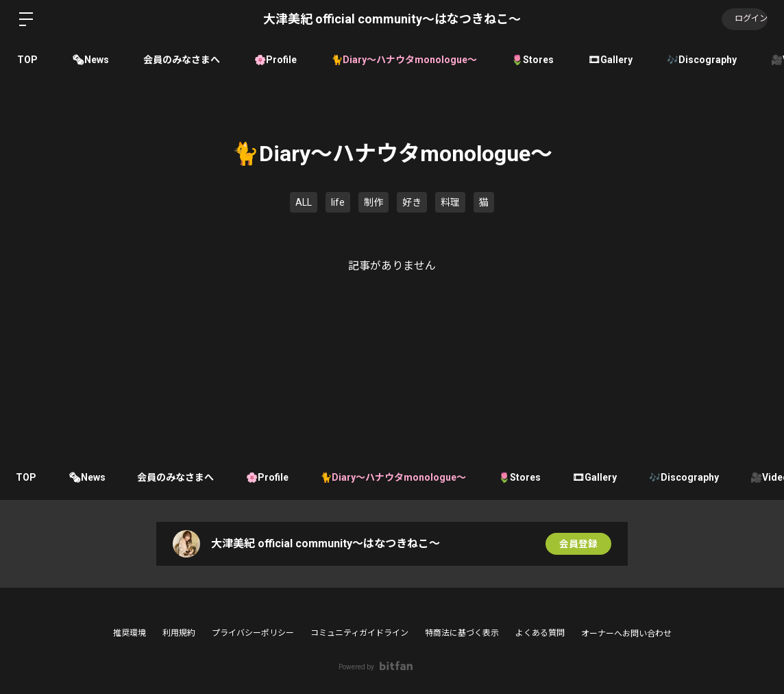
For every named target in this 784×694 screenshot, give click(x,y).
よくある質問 (540, 633)
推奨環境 (130, 633)
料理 (450, 202)
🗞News (90, 60)
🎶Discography (702, 60)
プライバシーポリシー (253, 633)
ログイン (743, 19)
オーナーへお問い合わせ (626, 634)
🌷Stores (532, 60)
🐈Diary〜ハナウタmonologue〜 (404, 60)
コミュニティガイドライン (359, 633)
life (338, 202)
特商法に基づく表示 (462, 633)
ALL (304, 202)
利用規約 (179, 633)
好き (412, 202)
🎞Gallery (610, 60)
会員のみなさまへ (182, 60)
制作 (373, 202)
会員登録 (578, 544)
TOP (27, 60)
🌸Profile (275, 60)
